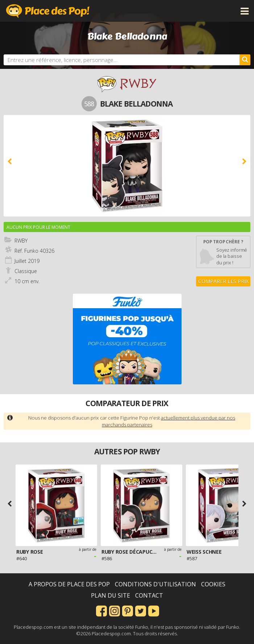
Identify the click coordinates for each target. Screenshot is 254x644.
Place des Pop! (48, 11)
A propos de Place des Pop (69, 584)
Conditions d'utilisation (155, 584)
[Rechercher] (245, 60)
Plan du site (111, 595)
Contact (149, 595)
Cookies (213, 584)
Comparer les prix (223, 281)
